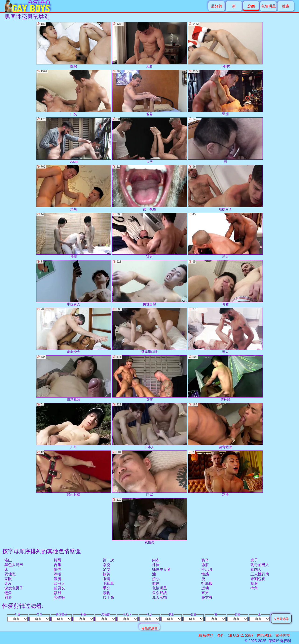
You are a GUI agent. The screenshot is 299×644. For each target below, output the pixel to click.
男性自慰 (149, 283)
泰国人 (256, 569)
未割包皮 (258, 579)
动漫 (225, 473)
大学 (149, 140)
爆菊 (74, 188)
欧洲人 (59, 583)
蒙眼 (8, 579)
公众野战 (160, 593)
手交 (107, 588)
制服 (254, 583)
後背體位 (225, 426)
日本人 (149, 426)
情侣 (57, 569)
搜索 (286, 6)
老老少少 (74, 331)
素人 (225, 331)
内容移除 (264, 635)
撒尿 (156, 583)
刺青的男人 (260, 565)
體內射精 (74, 473)
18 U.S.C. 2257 (241, 635)
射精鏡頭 (74, 378)
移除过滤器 (149, 628)
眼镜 (107, 579)
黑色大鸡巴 (14, 565)
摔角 (254, 588)
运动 (205, 588)
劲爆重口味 (149, 331)
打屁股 (207, 583)
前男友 (59, 588)
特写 (57, 560)
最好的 (217, 6)
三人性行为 (260, 574)
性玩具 (207, 569)
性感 (205, 574)
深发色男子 (14, 588)
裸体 (156, 565)
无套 (149, 45)
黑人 (225, 236)
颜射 (57, 593)
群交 (149, 378)
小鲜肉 (225, 45)
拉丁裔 (108, 597)
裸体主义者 (161, 569)
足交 (107, 569)
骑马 (205, 560)
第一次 (108, 560)
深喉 (57, 574)
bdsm (74, 140)
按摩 (74, 236)
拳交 (107, 565)
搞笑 (107, 574)
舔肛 (205, 565)
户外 (74, 426)
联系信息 (206, 635)
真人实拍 (160, 597)
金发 (8, 583)
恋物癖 (59, 597)
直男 (205, 593)
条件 (221, 635)
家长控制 (283, 635)
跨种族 (225, 378)
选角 (8, 593)
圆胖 (8, 597)
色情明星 (268, 6)
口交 (74, 93)
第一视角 (149, 188)
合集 (57, 565)
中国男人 (74, 283)
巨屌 (149, 473)
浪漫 (57, 579)
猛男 (149, 236)
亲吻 (107, 593)
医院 (74, 45)
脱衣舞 (207, 597)
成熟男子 (225, 188)
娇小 (156, 579)
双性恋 (10, 574)
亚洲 (225, 93)
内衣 (156, 560)
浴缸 (8, 560)
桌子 (254, 560)
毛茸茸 (108, 583)
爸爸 (149, 93)
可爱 (225, 283)
